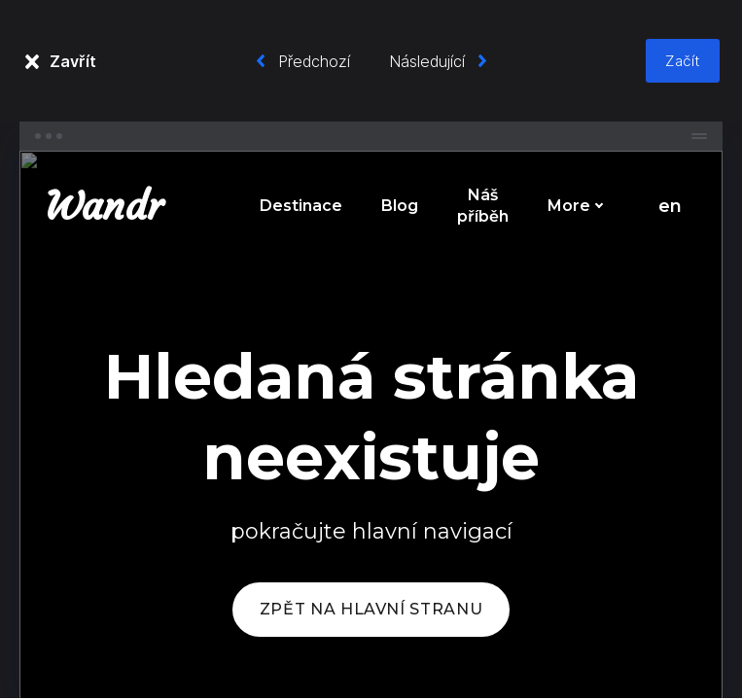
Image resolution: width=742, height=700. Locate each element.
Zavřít (73, 61)
